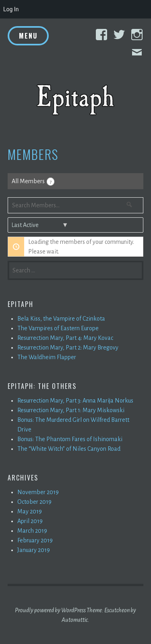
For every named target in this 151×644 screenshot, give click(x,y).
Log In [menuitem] (11, 9)
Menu (28, 36)
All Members (33, 182)
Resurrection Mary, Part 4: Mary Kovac (65, 338)
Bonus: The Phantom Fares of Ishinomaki (70, 439)
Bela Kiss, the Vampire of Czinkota (61, 319)
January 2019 (34, 550)
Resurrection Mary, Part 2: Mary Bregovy (68, 348)
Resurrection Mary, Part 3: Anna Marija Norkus (75, 401)
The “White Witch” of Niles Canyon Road (69, 449)
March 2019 (32, 531)
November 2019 (38, 492)
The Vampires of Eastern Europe (58, 328)
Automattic (75, 620)
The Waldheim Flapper (47, 357)
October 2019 (34, 502)
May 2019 (30, 511)
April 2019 (30, 521)
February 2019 (35, 540)
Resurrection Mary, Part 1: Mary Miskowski (71, 410)
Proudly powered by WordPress (50, 610)
